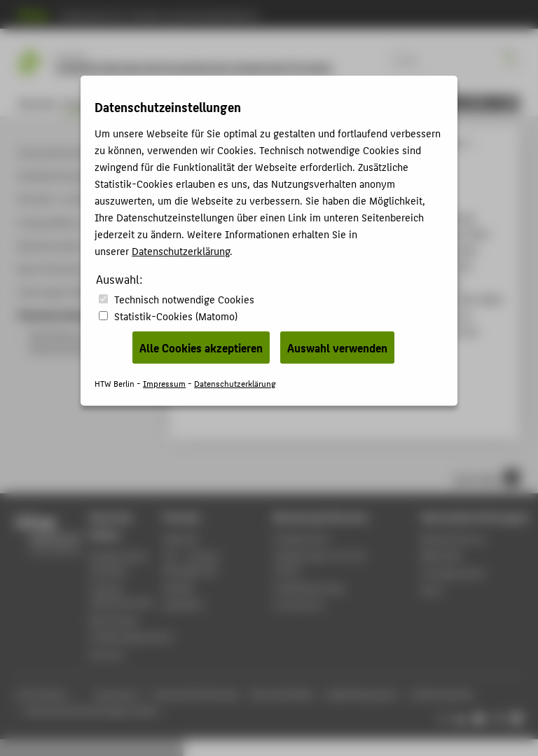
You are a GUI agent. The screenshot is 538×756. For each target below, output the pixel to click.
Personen (179, 103)
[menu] (487, 103)
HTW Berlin (204, 143)
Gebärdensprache (361, 694)
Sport (432, 590)
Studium (81, 103)
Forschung (228, 103)
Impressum (117, 694)
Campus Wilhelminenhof (122, 595)
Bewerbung (129, 103)
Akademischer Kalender (119, 563)
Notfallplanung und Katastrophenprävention (342, 348)
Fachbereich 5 (342, 103)
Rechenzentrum (454, 538)
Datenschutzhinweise (196, 694)
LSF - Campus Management (191, 563)
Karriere (107, 654)
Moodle (179, 587)
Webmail (181, 538)
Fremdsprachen (453, 573)
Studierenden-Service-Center (322, 563)
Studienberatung (309, 587)
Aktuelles (38, 103)
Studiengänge (255, 143)
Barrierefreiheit (283, 694)
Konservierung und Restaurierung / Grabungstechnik (377, 143)
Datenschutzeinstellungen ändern (92, 710)
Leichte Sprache (441, 694)
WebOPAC (184, 604)
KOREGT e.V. (281, 103)
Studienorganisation (131, 637)
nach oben (486, 478)
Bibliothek (442, 555)
